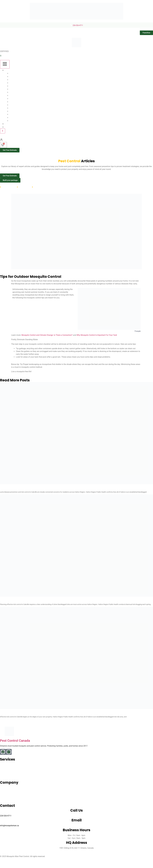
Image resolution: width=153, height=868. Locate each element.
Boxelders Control (19, 99)
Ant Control (16, 80)
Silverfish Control (19, 114)
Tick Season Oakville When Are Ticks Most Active (43, 601)
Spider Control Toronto (22, 89)
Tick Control (16, 76)
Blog (8, 124)
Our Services (12, 70)
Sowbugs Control (19, 108)
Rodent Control (18, 86)
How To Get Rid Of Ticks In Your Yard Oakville (40, 714)
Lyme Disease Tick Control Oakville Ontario (39, 489)
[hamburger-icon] (5, 64)
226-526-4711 (78, 25)
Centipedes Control (20, 102)
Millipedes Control (19, 105)
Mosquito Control (19, 73)
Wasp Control (17, 92)
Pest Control (17, 95)
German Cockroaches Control (25, 117)
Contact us (11, 127)
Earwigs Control (18, 121)
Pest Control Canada (15, 741)
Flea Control (17, 83)
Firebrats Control (19, 111)
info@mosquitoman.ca (9, 826)
